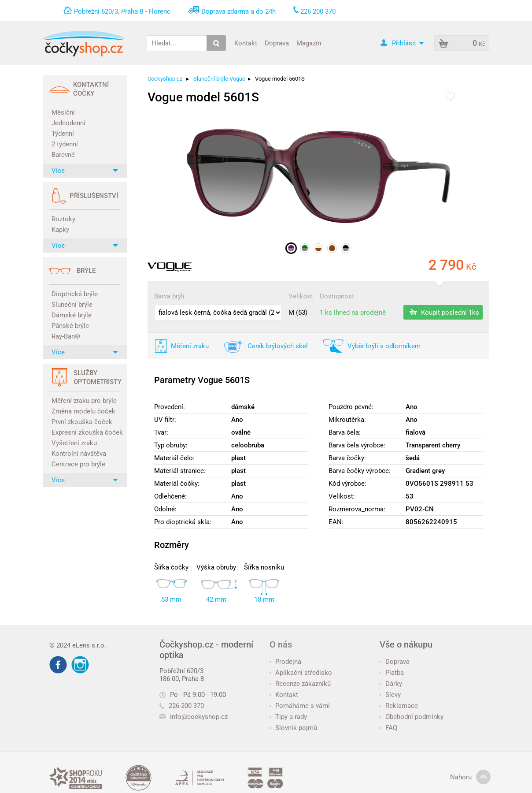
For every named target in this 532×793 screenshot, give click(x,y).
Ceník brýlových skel (278, 346)
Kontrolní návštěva (79, 454)
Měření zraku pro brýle (84, 401)
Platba (392, 673)
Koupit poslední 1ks (444, 312)
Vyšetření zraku (74, 443)
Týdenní (63, 134)
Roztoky (63, 219)
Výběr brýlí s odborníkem (384, 346)
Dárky (391, 684)
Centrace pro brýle (78, 464)
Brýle (86, 271)
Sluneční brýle (72, 305)
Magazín (309, 43)
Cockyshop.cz (165, 79)
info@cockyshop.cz (199, 717)
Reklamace (399, 706)
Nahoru (470, 777)
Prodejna (285, 662)
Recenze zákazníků (300, 684)
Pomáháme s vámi (300, 706)
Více (85, 171)
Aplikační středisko (301, 673)
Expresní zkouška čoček (86, 432)
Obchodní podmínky (412, 717)
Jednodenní (68, 123)
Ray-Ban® (66, 336)
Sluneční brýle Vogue (219, 79)
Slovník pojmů (293, 728)
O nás (281, 644)
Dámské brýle (72, 315)
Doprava (277, 43)
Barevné (63, 155)
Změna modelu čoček (83, 411)
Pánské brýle (70, 326)
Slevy (390, 695)
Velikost (301, 296)
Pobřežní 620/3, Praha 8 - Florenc (122, 11)
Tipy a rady (288, 717)
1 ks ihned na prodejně (353, 313)
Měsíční (63, 112)
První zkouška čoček (82, 422)
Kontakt (246, 43)
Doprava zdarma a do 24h (238, 11)
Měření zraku (190, 346)
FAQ (388, 728)
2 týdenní (65, 144)
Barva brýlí (169, 296)
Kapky (60, 230)
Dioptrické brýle (75, 294)
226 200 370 (182, 706)
